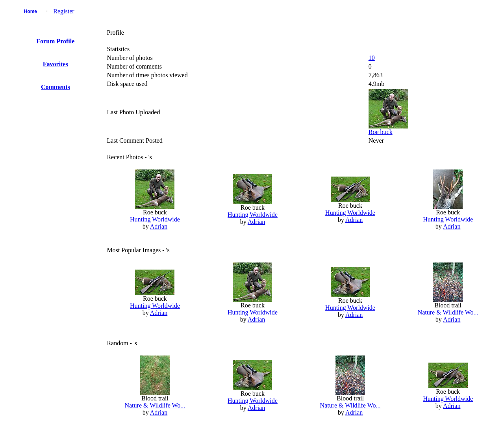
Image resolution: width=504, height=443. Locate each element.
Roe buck (381, 132)
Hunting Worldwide (155, 219)
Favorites (56, 64)
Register (64, 11)
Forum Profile (55, 41)
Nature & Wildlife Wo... (448, 312)
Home (31, 11)
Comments (56, 87)
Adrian (159, 226)
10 (372, 58)
